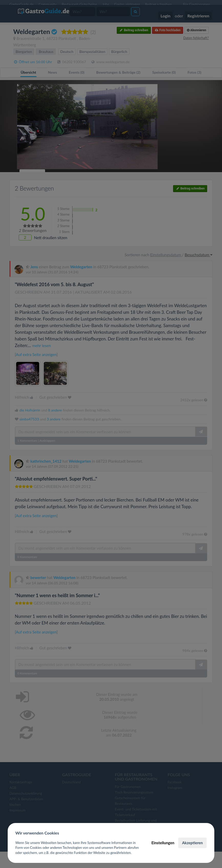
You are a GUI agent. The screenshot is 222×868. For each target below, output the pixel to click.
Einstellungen (163, 843)
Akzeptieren (192, 843)
